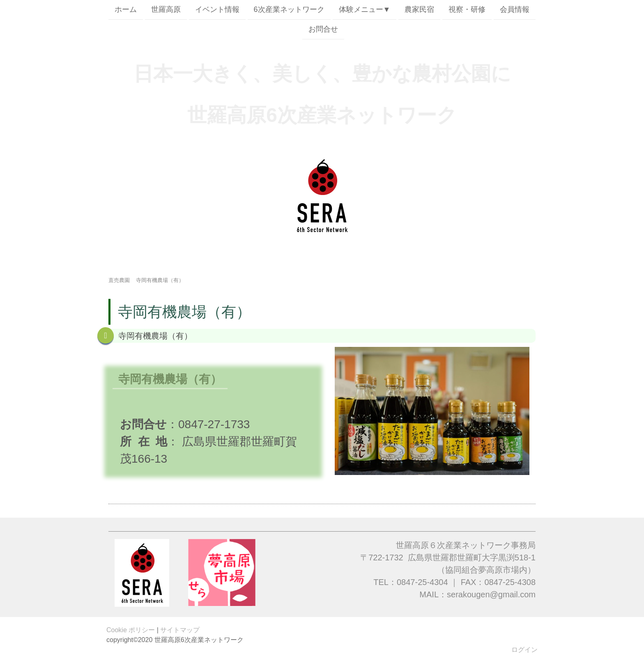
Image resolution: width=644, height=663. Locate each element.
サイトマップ (180, 630)
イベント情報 (217, 9)
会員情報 (515, 9)
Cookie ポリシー (131, 630)
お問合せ (323, 30)
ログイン (524, 650)
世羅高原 (166, 9)
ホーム (126, 9)
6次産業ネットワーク (289, 9)
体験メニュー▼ (365, 9)
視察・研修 (467, 9)
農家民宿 (419, 9)
